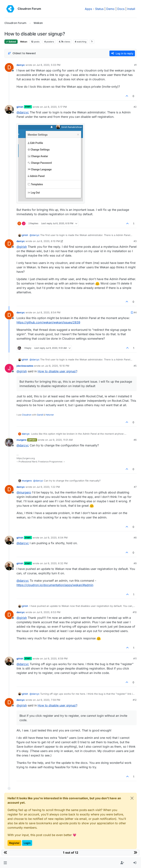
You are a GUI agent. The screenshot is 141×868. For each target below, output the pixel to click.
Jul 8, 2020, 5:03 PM (48, 65)
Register (14, 843)
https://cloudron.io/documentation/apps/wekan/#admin (55, 585)
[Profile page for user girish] (9, 109)
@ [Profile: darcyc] (23, 112)
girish (20, 107)
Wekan (24, 42)
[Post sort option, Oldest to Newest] (22, 53)
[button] (5, 863)
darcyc (21, 65)
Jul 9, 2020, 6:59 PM (56, 658)
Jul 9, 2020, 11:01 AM (61, 440)
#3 (135, 241)
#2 (135, 107)
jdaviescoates (25, 366)
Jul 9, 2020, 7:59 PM (48, 700)
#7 (135, 487)
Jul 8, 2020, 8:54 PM (48, 312)
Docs (121, 9)
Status (99, 9)
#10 (135, 612)
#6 (135, 440)
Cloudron (27, 415)
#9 (135, 563)
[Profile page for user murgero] (9, 442)
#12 (135, 700)
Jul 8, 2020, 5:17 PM (55, 107)
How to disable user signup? (57, 371)
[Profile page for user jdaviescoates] (9, 368)
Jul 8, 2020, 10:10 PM (57, 366)
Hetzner (50, 415)
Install (131, 9)
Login (27, 843)
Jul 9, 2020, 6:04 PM (56, 538)
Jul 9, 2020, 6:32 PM (56, 563)
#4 (135, 312)
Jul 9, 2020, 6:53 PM (48, 612)
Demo (110, 9)
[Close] (132, 798)
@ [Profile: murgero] (24, 492)
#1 (135, 65)
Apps (88, 9)
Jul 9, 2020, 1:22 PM (48, 487)
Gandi (40, 415)
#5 (135, 366)
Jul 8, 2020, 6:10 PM (48, 241)
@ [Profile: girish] (22, 247)
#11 (135, 658)
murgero (21, 440)
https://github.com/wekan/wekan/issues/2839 (48, 322)
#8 (135, 538)
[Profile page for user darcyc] (9, 67)
